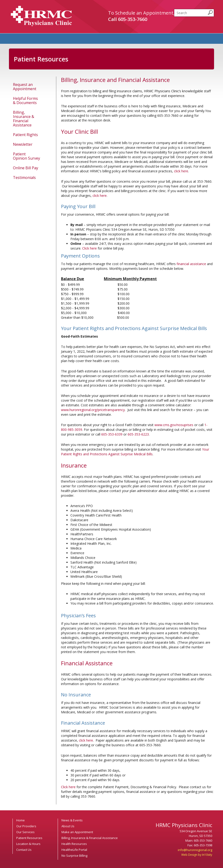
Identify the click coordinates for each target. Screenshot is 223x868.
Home (20, 820)
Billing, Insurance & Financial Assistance (24, 119)
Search (174, 9)
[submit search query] (210, 12)
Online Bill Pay (26, 168)
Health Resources (74, 844)
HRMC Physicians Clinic (41, 16)
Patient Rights (25, 135)
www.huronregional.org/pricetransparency (93, 410)
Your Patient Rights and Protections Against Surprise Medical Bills (135, 452)
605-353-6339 (112, 434)
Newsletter (23, 144)
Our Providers (26, 826)
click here (181, 171)
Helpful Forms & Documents (25, 101)
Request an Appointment (25, 87)
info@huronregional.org (195, 850)
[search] (194, 13)
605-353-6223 (138, 434)
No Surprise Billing (74, 856)
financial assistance (191, 264)
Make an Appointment (77, 832)
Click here (89, 248)
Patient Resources (29, 838)
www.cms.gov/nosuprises (174, 425)
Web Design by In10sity (197, 855)
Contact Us (24, 850)
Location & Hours (28, 844)
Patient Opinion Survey (26, 156)
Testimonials (24, 178)
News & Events (72, 820)
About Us (68, 826)
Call (128, 19)
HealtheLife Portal (74, 850)
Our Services (25, 832)
